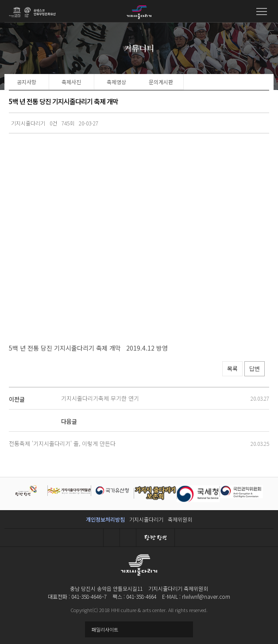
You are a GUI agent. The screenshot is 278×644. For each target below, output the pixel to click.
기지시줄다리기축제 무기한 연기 (100, 398)
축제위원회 (180, 519)
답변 (255, 369)
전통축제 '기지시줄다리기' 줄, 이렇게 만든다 (62, 443)
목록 (232, 369)
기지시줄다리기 (146, 519)
